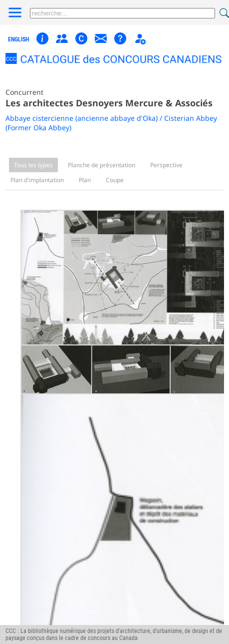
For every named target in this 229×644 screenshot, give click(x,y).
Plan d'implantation (37, 180)
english (18, 39)
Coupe (115, 180)
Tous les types (33, 165)
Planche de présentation (102, 165)
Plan (85, 180)
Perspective (166, 165)
